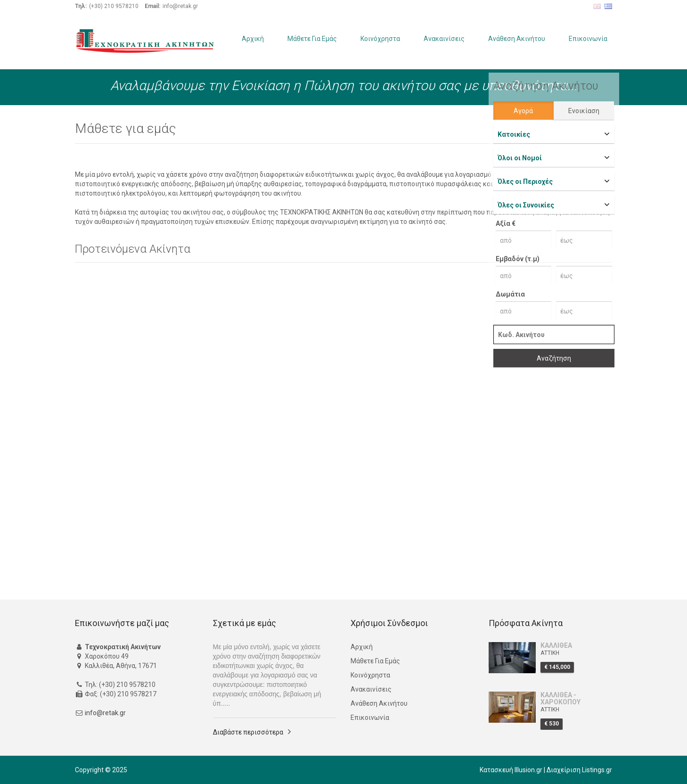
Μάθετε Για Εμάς (312, 39)
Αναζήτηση (554, 358)
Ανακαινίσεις (444, 39)
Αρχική (253, 39)
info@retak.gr (105, 713)
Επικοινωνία (588, 39)
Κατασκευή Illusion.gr (511, 770)
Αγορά (523, 111)
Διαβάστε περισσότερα (248, 732)
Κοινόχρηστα (380, 39)
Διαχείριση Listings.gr (579, 770)
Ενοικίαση (584, 111)
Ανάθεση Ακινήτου (517, 39)
